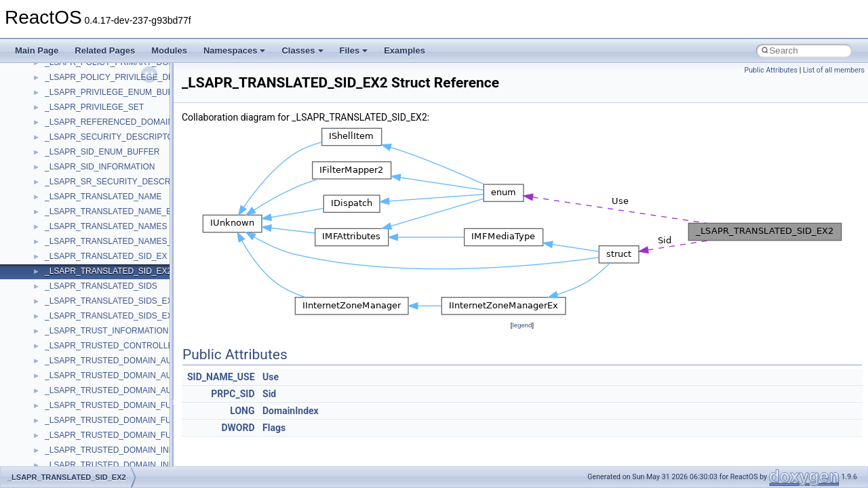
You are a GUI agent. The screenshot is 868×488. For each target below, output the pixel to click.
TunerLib (61, 359)
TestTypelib (65, 314)
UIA (52, 389)
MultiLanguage (72, 76)
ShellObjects (67, 240)
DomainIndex (291, 411)
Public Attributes (771, 70)
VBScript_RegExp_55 (84, 464)
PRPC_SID (233, 394)
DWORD (238, 428)
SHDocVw (63, 210)
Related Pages (105, 50)
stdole (56, 270)
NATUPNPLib (69, 91)
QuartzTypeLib (71, 165)
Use (271, 377)
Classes (302, 50)
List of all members (834, 70)
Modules (169, 50)
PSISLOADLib (71, 136)
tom (52, 344)
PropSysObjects (74, 121)
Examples (405, 50)
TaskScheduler (72, 300)
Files (354, 50)
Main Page (37, 50)
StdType (60, 285)
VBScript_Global (75, 434)
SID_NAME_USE (221, 377)
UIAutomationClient (80, 419)
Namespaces (235, 50)
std (50, 255)
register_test (67, 180)
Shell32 (58, 225)
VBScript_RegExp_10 (84, 449)
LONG (242, 411)
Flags (274, 428)
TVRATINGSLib (73, 374)
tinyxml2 (60, 329)
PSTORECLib (70, 150)
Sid (269, 394)
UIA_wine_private (77, 404)
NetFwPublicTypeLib (82, 106)
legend (522, 325)
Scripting (61, 195)
